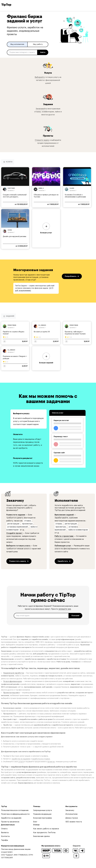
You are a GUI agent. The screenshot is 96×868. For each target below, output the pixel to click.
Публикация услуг (63, 546)
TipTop (6, 5)
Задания (48, 104)
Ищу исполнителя (17, 44)
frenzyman (12, 325)
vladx (72, 188)
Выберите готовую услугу (19, 546)
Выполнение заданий (64, 515)
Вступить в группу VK (42, 332)
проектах (51, 762)
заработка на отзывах (41, 759)
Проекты (48, 136)
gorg (10, 230)
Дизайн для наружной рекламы (15, 237)
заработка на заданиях (21, 759)
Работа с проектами (64, 536)
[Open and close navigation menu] (93, 5)
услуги (21, 762)
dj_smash (42, 325)
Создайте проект (15, 533)
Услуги (48, 73)
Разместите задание (16, 515)
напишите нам (65, 609)
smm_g (41, 188)
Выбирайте (40, 77)
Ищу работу (38, 44)
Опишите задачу (42, 140)
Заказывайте (41, 109)
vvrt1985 (11, 188)
